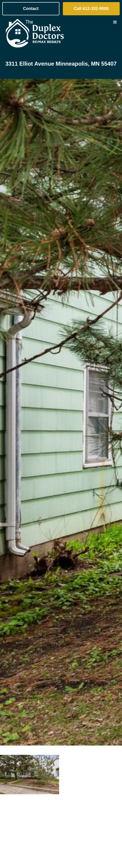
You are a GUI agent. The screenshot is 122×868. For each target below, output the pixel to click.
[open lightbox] (30, 775)
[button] (115, 33)
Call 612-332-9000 (91, 9)
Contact (31, 9)
